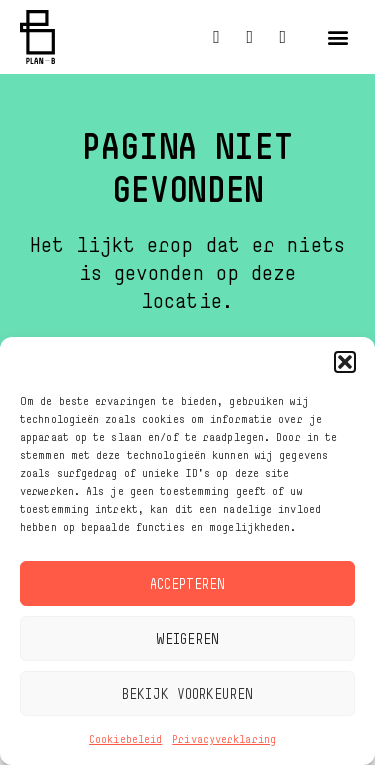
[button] (345, 362)
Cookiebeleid (125, 738)
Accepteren (188, 583)
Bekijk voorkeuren (187, 693)
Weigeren (187, 638)
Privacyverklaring (224, 738)
